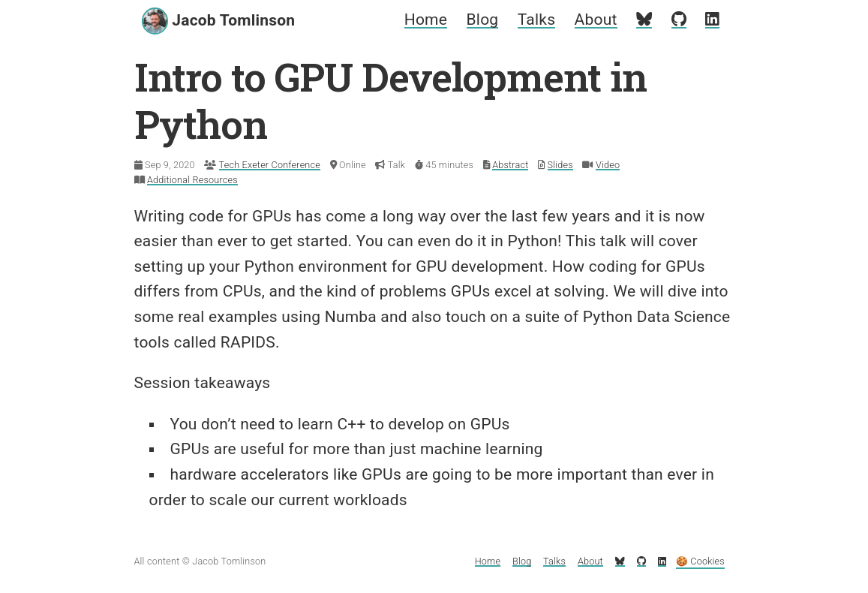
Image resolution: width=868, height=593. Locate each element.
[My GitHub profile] (679, 20)
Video (608, 165)
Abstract (510, 165)
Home (426, 20)
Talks (536, 20)
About (596, 20)
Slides (560, 165)
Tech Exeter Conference (270, 165)
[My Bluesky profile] (644, 20)
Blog (483, 20)
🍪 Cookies (700, 561)
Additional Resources (192, 180)
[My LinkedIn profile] (712, 20)
